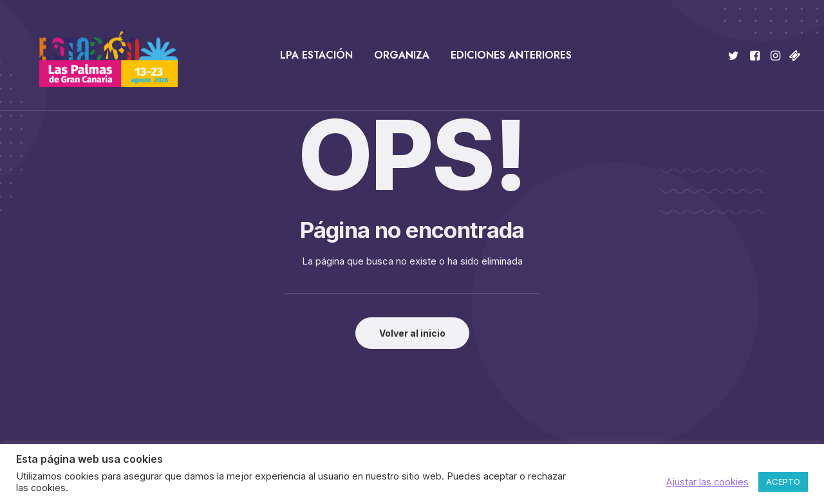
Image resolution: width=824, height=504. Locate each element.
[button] (735, 55)
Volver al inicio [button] (412, 333)
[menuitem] (316, 55)
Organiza (402, 55)
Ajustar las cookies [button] (707, 482)
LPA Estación (316, 55)
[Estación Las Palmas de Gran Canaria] (100, 55)
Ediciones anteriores (511, 55)
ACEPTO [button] (783, 481)
